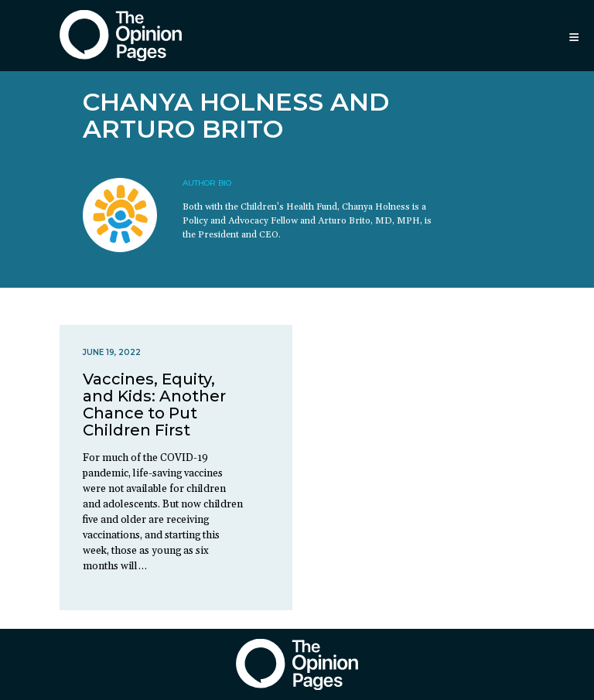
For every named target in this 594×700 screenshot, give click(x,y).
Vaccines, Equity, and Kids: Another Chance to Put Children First (154, 405)
